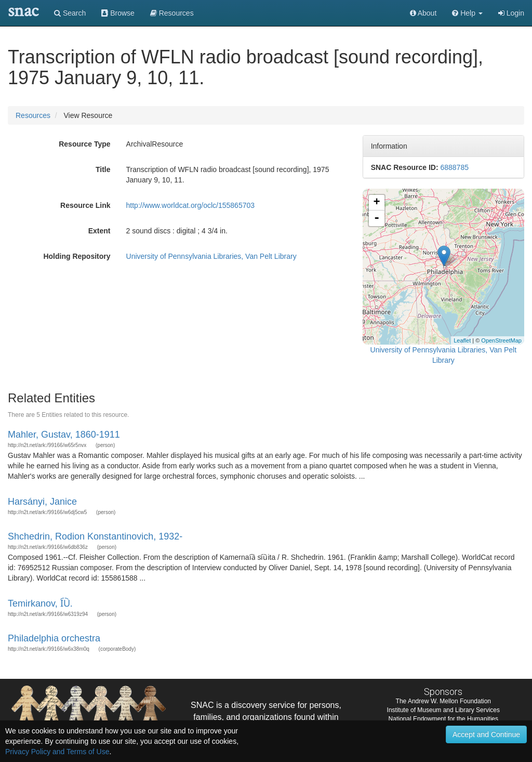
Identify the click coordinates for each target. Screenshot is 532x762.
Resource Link (85, 205)
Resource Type (84, 144)
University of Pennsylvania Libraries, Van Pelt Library (211, 256)
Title (103, 169)
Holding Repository (77, 256)
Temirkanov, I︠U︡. (40, 603)
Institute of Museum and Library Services (443, 710)
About (423, 13)
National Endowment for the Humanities (443, 719)
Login (511, 13)
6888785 (454, 167)
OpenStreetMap (501, 340)
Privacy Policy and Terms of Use (57, 752)
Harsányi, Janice (42, 502)
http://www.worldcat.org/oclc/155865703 (190, 205)
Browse (118, 13)
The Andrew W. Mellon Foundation (443, 701)
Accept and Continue (486, 734)
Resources (33, 115)
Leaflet (462, 340)
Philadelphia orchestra (54, 638)
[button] (467, 13)
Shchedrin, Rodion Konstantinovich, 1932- (95, 536)
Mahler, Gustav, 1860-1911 (64, 435)
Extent (99, 231)
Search (70, 13)
